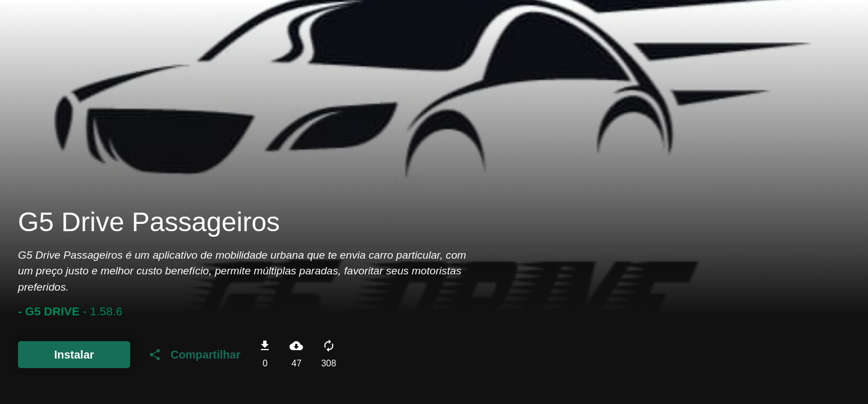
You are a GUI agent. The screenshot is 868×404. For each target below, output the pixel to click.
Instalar (74, 355)
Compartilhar (194, 355)
